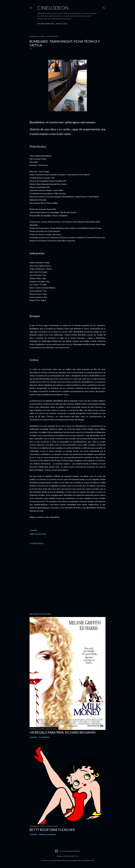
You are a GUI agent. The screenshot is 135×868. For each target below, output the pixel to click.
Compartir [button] (33, 530)
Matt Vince (75, 856)
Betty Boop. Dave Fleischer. (52, 830)
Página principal (46, 24)
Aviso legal (62, 24)
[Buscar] (104, 7)
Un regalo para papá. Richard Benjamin (62, 732)
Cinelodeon (53, 8)
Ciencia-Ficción (40, 534)
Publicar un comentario (47, 834)
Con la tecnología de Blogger (67, 851)
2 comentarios (44, 737)
